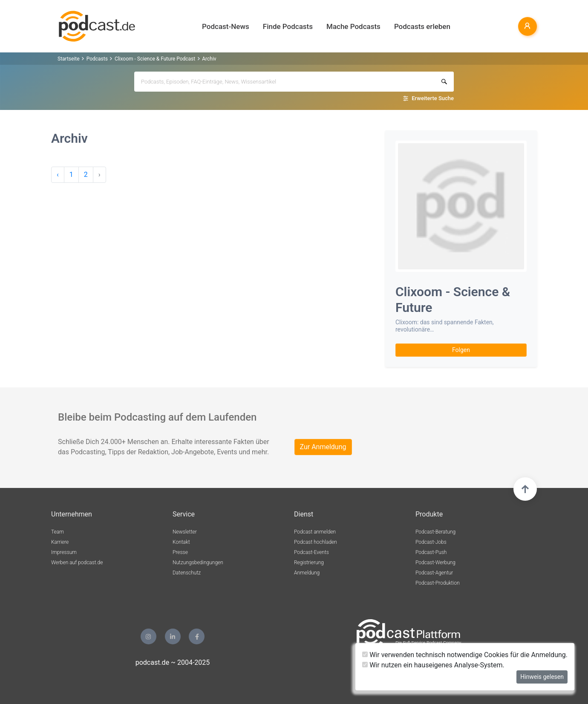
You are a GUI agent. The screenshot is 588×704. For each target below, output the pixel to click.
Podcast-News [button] (226, 26)
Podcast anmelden (315, 532)
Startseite (69, 59)
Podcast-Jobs (431, 542)
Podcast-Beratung (435, 532)
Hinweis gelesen (542, 677)
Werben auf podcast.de (77, 563)
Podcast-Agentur (434, 573)
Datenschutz (187, 573)
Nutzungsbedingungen (198, 563)
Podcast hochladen (316, 542)
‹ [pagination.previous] (58, 175)
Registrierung (309, 563)
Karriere (60, 542)
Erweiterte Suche (433, 98)
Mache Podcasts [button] (353, 26)
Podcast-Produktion (438, 583)
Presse (180, 552)
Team (58, 532)
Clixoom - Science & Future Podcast (155, 59)
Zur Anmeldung (323, 447)
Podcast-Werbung (435, 563)
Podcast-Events (311, 552)
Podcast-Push (431, 552)
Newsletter (185, 532)
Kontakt (181, 542)
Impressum (64, 552)
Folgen (461, 350)
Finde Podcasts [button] (288, 26)
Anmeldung (307, 573)
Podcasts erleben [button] (422, 26)
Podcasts (97, 59)
